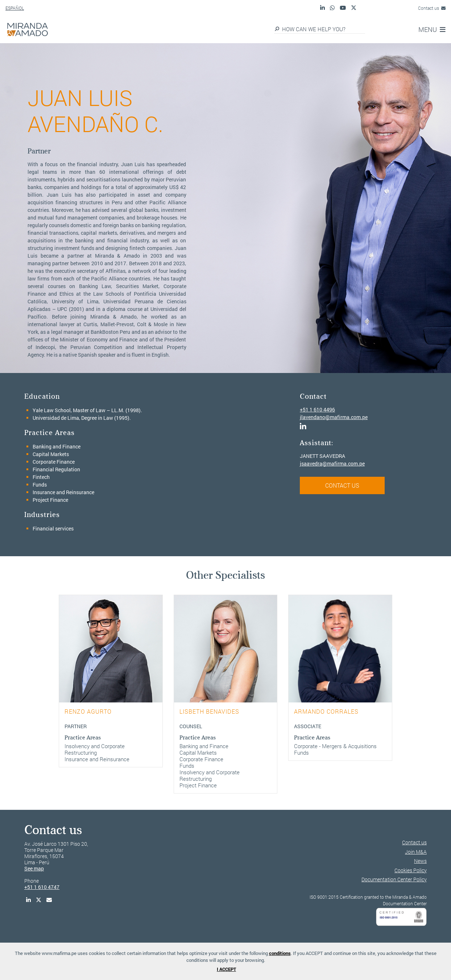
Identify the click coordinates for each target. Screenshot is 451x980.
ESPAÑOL (15, 8)
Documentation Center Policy (394, 879)
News (420, 861)
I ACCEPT (226, 969)
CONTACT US (342, 485)
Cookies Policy (411, 870)
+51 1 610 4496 (317, 409)
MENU (432, 29)
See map (34, 868)
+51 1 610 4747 (42, 887)
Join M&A (416, 852)
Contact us (432, 8)
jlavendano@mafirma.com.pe (334, 417)
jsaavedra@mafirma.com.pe (332, 464)
